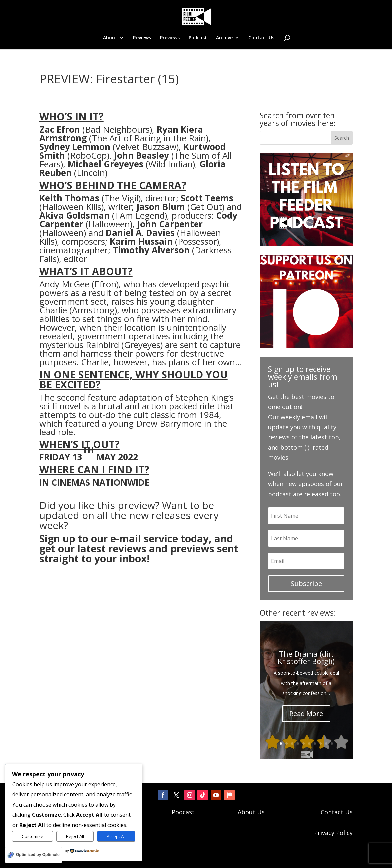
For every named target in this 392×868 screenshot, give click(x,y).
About (110, 38)
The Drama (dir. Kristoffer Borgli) (306, 657)
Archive (224, 38)
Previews (170, 38)
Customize (32, 836)
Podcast (198, 38)
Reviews (142, 38)
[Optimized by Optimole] (33, 855)
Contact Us (261, 38)
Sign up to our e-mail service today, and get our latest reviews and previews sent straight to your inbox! (139, 548)
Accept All (116, 836)
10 (332, 743)
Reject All (75, 836)
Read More (306, 713)
